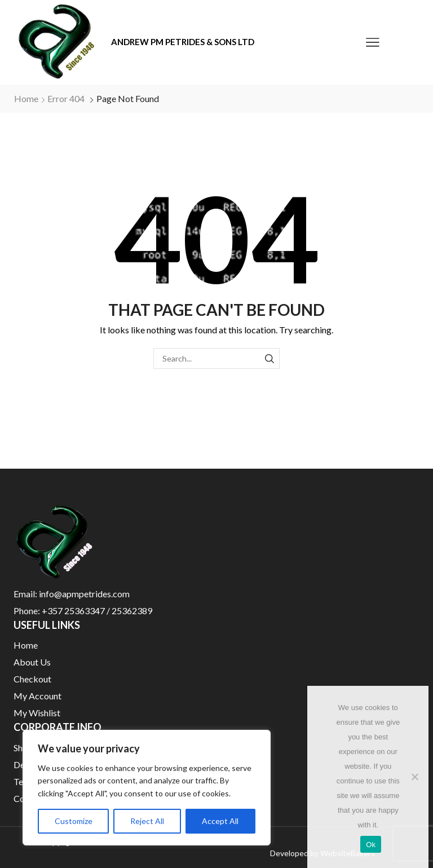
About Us (32, 662)
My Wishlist (37, 713)
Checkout (32, 679)
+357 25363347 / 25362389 (97, 611)
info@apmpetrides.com (84, 594)
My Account (37, 696)
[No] (414, 777)
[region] (147, 788)
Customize (74, 821)
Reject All (147, 821)
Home (26, 98)
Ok (371, 845)
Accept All (220, 821)
